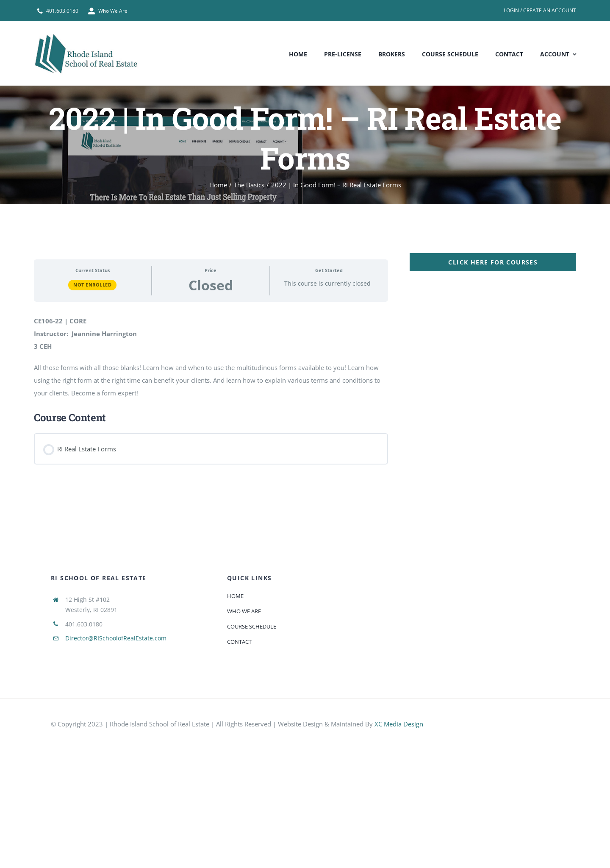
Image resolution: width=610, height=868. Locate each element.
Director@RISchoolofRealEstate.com (116, 638)
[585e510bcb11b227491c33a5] (525, 717)
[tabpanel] (305, 362)
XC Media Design (399, 724)
